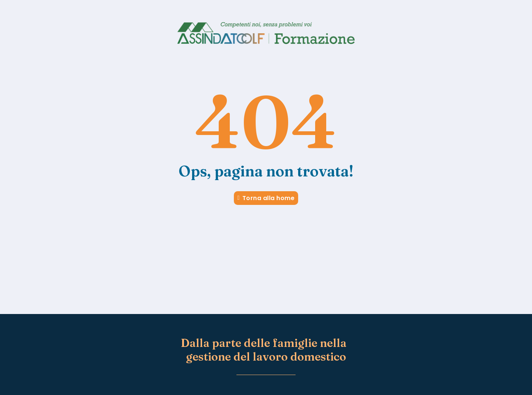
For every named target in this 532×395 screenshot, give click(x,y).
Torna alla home (266, 198)
